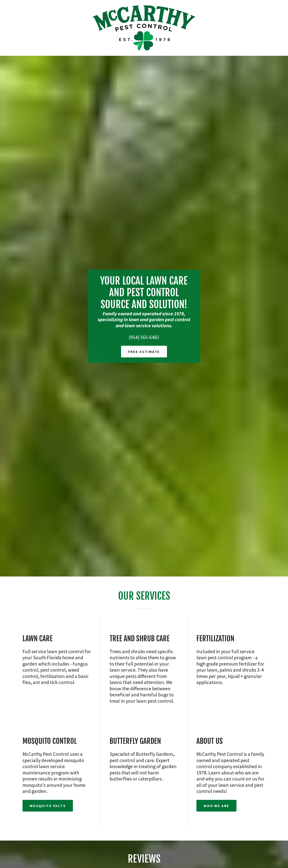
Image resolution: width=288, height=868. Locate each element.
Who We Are (216, 806)
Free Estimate (144, 352)
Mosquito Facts (48, 806)
